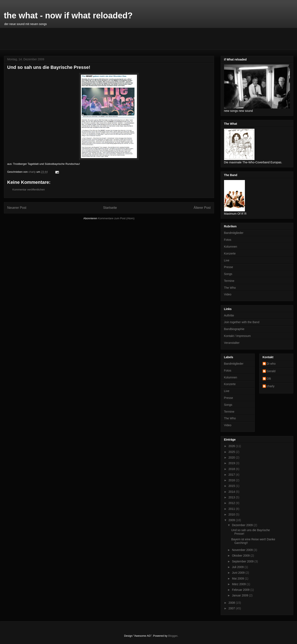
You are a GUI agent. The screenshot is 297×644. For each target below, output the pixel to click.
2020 (232, 457)
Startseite (110, 208)
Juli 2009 (238, 567)
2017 (232, 475)
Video (228, 294)
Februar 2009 (241, 590)
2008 (232, 603)
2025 (232, 452)
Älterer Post (202, 208)
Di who (271, 364)
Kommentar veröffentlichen (29, 190)
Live (227, 260)
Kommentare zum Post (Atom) (116, 218)
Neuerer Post (17, 208)
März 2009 (239, 584)
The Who (230, 288)
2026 (232, 446)
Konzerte (230, 253)
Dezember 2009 (243, 525)
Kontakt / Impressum (237, 336)
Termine (229, 281)
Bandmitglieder (234, 233)
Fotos (228, 240)
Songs (228, 274)
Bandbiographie (234, 329)
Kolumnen (231, 247)
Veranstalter (232, 343)
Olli (269, 379)
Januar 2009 (241, 595)
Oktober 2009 (241, 556)
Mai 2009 (238, 578)
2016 (232, 480)
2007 (232, 608)
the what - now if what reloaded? (68, 15)
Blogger (173, 636)
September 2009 (243, 561)
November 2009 (243, 550)
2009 (232, 520)
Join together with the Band (242, 322)
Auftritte (229, 315)
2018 (232, 469)
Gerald (271, 371)
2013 (232, 497)
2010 (232, 514)
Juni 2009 (239, 573)
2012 (232, 503)
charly (271, 386)
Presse (229, 267)
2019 (232, 463)
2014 (232, 492)
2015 (232, 486)
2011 (232, 509)
